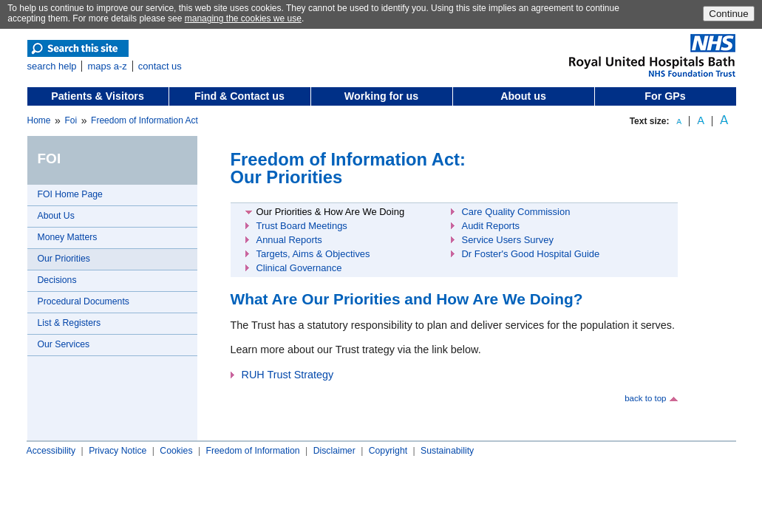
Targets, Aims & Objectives (313, 254)
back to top (645, 398)
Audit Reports (491, 226)
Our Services (64, 344)
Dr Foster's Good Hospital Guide (531, 254)
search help (52, 66)
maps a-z (107, 66)
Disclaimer (334, 451)
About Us (56, 216)
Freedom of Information (252, 451)
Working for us (381, 96)
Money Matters (68, 237)
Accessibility (51, 451)
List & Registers (69, 323)
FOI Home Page (70, 194)
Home (39, 120)
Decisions (57, 280)
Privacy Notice (118, 451)
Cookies (176, 451)
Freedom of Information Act (144, 120)
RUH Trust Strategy (288, 375)
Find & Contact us (239, 96)
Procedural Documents (84, 301)
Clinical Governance (299, 268)
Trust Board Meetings (302, 226)
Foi (71, 120)
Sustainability (447, 451)
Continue (728, 14)
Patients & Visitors (98, 96)
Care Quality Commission (516, 212)
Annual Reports (289, 240)
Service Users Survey (508, 240)
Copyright (388, 451)
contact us (160, 66)
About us (523, 96)
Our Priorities (64, 259)
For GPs (665, 96)
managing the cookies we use (243, 18)
